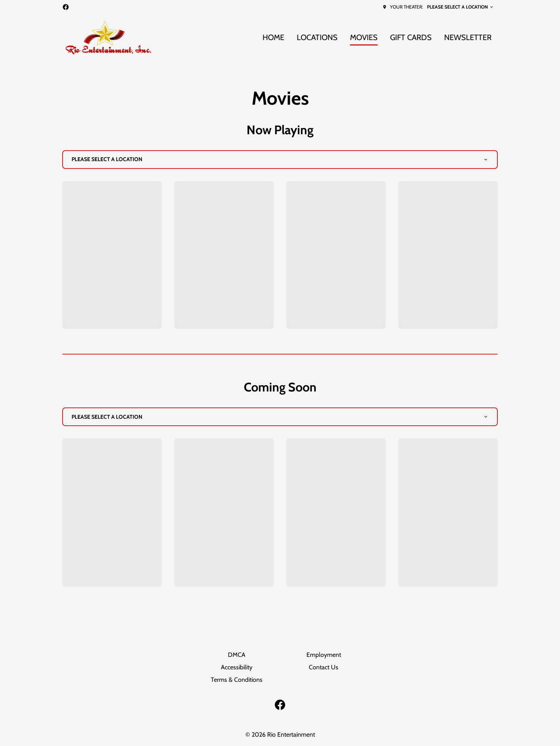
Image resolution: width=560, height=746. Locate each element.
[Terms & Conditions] (237, 680)
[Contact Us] (324, 667)
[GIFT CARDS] (411, 38)
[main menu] (377, 38)
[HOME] (273, 38)
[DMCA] (237, 655)
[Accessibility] (237, 667)
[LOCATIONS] (317, 38)
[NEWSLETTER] (468, 38)
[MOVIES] (364, 38)
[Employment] (324, 655)
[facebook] (66, 7)
